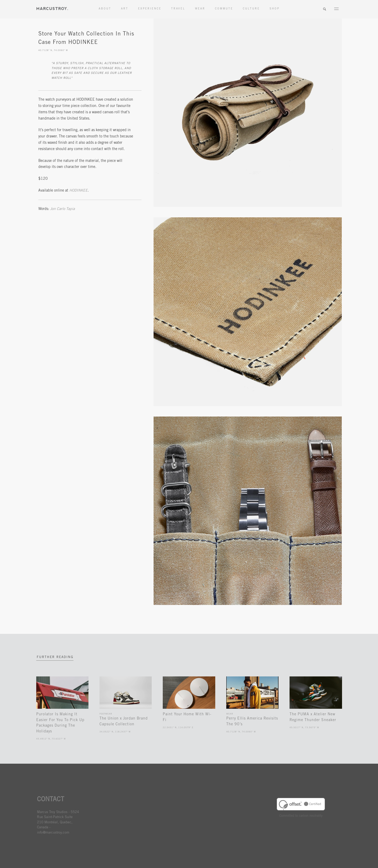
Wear (200, 9)
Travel (178, 9)
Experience (150, 9)
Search (324, 9)
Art (125, 9)
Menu (336, 9)
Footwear (106, 714)
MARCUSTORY (52, 9)
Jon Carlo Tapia (62, 209)
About (105, 9)
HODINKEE (78, 191)
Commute (224, 9)
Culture (251, 9)
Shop (275, 9)
